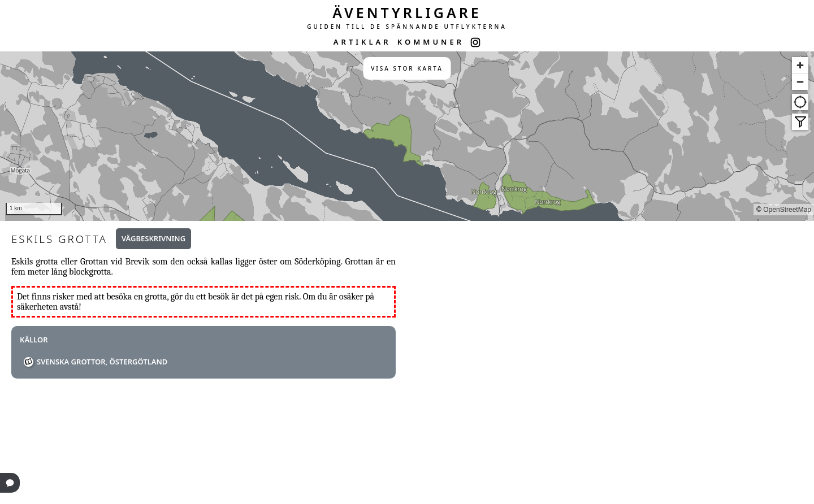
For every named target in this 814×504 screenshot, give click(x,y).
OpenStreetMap (787, 210)
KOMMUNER (431, 42)
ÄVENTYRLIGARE (407, 12)
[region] (407, 136)
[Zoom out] (800, 82)
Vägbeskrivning (153, 238)
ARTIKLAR (362, 42)
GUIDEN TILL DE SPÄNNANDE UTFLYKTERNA (407, 27)
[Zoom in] (800, 65)
